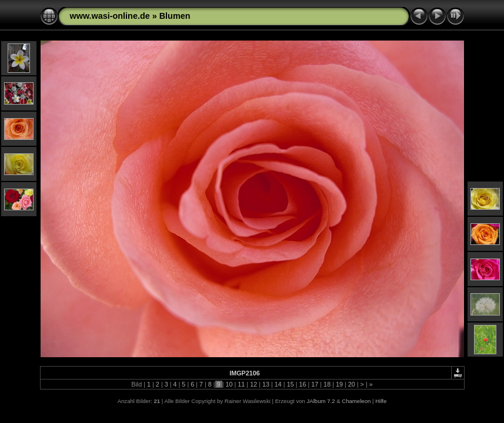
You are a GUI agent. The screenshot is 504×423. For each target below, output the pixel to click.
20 (352, 384)
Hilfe (381, 401)
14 (278, 384)
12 (253, 384)
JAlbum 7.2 (321, 401)
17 (315, 384)
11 (241, 384)
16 (302, 384)
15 (291, 384)
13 (266, 384)
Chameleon (356, 401)
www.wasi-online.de (110, 16)
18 (327, 384)
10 (229, 384)
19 (339, 384)
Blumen (175, 16)
